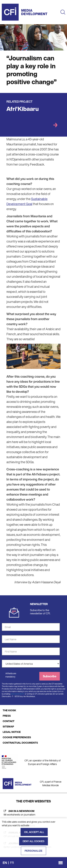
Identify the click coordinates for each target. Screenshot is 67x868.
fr (12, 863)
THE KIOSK (9, 710)
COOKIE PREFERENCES (17, 737)
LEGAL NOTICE (12, 732)
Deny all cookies (33, 841)
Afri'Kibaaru (23, 109)
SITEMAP (8, 726)
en (5, 863)
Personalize (34, 851)
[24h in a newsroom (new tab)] (33, 813)
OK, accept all (34, 832)
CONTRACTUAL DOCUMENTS (20, 743)
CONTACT (9, 721)
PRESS (7, 716)
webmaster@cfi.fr (18, 694)
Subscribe (50, 676)
